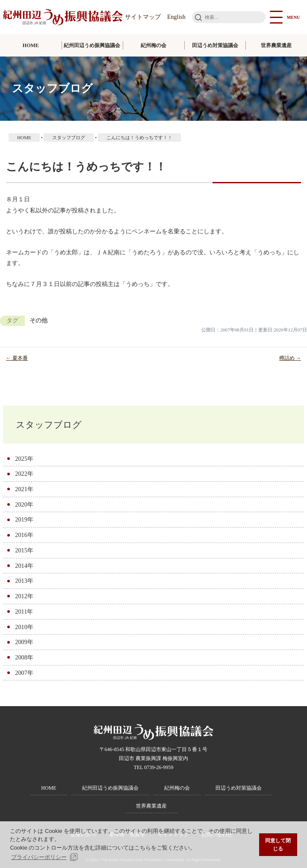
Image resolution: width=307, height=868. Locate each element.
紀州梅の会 (153, 45)
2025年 (24, 459)
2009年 (24, 642)
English (176, 17)
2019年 (24, 519)
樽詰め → (290, 358)
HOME (31, 45)
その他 (38, 321)
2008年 (24, 657)
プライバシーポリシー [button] (39, 857)
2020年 (24, 504)
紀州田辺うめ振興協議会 (92, 45)
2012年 (24, 596)
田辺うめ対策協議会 (215, 45)
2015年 (24, 550)
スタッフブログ (49, 425)
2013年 (24, 581)
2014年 (24, 566)
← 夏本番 (17, 358)
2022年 (24, 474)
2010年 (24, 627)
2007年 (24, 673)
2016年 (24, 535)
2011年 (24, 611)
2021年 (24, 489)
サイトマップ (143, 17)
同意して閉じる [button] (278, 845)
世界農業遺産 (276, 45)
